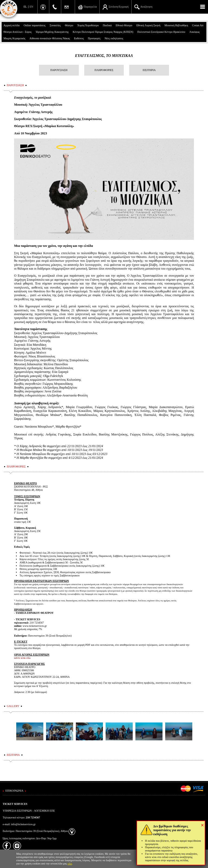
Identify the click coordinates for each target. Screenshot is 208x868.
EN (31, 7)
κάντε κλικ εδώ (22, 658)
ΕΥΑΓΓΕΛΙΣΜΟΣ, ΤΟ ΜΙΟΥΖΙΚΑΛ (104, 56)
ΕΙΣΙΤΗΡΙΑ (149, 70)
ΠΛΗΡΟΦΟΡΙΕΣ (104, 70)
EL (25, 7)
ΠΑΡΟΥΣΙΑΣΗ (59, 70)
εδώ (70, 864)
